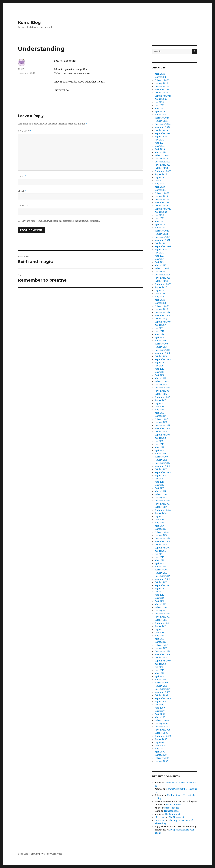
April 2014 (160, 526)
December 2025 (162, 86)
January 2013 (161, 573)
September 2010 (163, 661)
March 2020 (161, 303)
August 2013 (161, 551)
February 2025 (162, 118)
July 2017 (159, 403)
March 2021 (160, 265)
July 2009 (159, 705)
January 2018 (161, 385)
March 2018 (160, 378)
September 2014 (163, 510)
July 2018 (159, 366)
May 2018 (159, 372)
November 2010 (162, 655)
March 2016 (160, 454)
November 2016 (162, 429)
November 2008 (163, 730)
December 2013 (162, 538)
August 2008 (161, 739)
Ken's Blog (29, 22)
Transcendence (174, 805)
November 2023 (162, 165)
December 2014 (162, 501)
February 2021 (162, 268)
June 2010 (159, 670)
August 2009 (161, 702)
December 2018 (162, 350)
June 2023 (160, 181)
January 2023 (161, 196)
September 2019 (163, 322)
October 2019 (161, 319)
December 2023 (163, 162)
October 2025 (161, 93)
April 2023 (160, 187)
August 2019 (161, 325)
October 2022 (161, 206)
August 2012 (161, 589)
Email (22, 191)
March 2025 (160, 115)
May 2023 (160, 184)
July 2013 (159, 554)
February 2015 (162, 494)
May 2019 (159, 334)
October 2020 (161, 281)
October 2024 (161, 130)
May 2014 (159, 523)
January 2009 (161, 724)
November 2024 (163, 127)
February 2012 (162, 607)
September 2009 (163, 698)
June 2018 (159, 369)
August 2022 (161, 212)
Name (22, 176)
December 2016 (162, 425)
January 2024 (161, 159)
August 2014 (161, 513)
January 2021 (161, 272)
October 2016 (161, 432)
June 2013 (159, 557)
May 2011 (159, 636)
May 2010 (159, 673)
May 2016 (159, 447)
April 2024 (160, 149)
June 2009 (160, 708)
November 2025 (162, 90)
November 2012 (162, 579)
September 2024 (163, 134)
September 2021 (163, 247)
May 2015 (159, 485)
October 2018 (161, 356)
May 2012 (159, 598)
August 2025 (161, 99)
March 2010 (160, 680)
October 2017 (161, 394)
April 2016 (159, 451)
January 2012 (161, 611)
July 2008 (159, 742)
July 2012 (159, 592)
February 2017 (161, 419)
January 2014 (161, 535)
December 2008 (163, 727)
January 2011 (161, 648)
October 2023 (161, 168)
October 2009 (161, 695)
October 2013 (161, 545)
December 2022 (163, 199)
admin (21, 69)
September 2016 (163, 435)
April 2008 (160, 752)
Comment (25, 131)
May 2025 (159, 108)
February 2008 (162, 758)
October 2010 (161, 658)
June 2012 (159, 595)
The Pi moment (172, 814)
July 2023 (159, 177)
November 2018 (162, 353)
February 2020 (162, 306)
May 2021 (159, 259)
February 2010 (162, 683)
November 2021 (162, 240)
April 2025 (160, 112)
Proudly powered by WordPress (46, 854)
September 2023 (163, 171)
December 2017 (162, 388)
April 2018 (160, 375)
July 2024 (159, 140)
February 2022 (162, 231)
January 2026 (161, 83)
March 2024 (161, 152)
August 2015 (161, 476)
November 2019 (162, 316)
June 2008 (160, 746)
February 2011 (161, 645)
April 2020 (160, 300)
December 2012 (162, 576)
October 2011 (161, 620)
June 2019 (159, 331)
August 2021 (161, 250)
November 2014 (162, 504)
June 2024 (160, 143)
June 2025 (160, 105)
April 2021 (160, 262)
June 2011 (159, 633)
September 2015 (163, 472)
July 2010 (159, 667)
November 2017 (162, 391)
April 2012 (160, 601)
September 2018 (163, 359)
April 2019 (159, 338)
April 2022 (160, 225)
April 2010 (160, 676)
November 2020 (163, 278)
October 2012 (161, 582)
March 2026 (161, 77)
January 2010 (161, 686)
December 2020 (163, 275)
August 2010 (161, 664)
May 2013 (159, 560)
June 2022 (160, 218)
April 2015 (159, 488)
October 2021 (161, 243)
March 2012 (160, 604)
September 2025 (163, 96)
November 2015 (162, 466)
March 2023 (161, 190)
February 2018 (162, 381)
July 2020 (159, 290)
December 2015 (162, 463)
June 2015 (159, 482)
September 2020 (163, 284)
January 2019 (161, 347)
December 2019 (162, 312)
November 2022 (162, 203)
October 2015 (161, 469)
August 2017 (160, 400)
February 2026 (162, 80)
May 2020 (160, 297)
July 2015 (159, 479)
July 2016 (159, 441)
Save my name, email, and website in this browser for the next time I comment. (61, 221)
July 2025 (159, 102)
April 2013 (160, 563)
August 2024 (161, 137)
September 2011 (163, 623)
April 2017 (159, 413)
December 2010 (162, 651)
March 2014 (160, 529)
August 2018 (161, 363)
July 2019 (159, 328)
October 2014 (161, 507)
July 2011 (159, 629)
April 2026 (160, 74)
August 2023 (161, 174)
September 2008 (163, 736)
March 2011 (160, 642)
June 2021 (159, 256)
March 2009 (161, 717)
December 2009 (163, 689)
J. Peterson (160, 817)
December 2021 (162, 237)
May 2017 (159, 410)
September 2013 (163, 548)
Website (23, 205)
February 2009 (162, 720)
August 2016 (161, 438)
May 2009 (160, 711)
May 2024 (160, 146)
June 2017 (159, 407)
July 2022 (159, 215)
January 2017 (161, 422)
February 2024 (162, 156)
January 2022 (161, 234)
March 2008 (161, 755)
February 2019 (162, 344)
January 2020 (161, 309)
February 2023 (162, 193)
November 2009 (163, 692)
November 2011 (162, 617)
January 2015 (161, 498)
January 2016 (161, 460)
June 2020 (160, 294)
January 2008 (161, 761)
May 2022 (160, 221)
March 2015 (160, 491)
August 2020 (161, 287)
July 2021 (159, 253)
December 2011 (162, 614)
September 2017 (163, 397)
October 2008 (161, 733)
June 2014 (159, 520)
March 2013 (160, 567)
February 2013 (162, 570)
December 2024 (163, 124)
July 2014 (159, 516)
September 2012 (163, 585)
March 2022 (161, 228)
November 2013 (162, 542)
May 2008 (160, 749)
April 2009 (160, 714)
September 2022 (163, 209)
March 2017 (160, 416)
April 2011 (159, 639)
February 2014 (162, 532)
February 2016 (162, 457)
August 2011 (160, 626)
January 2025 (161, 121)
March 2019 (160, 341)
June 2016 (159, 444)
